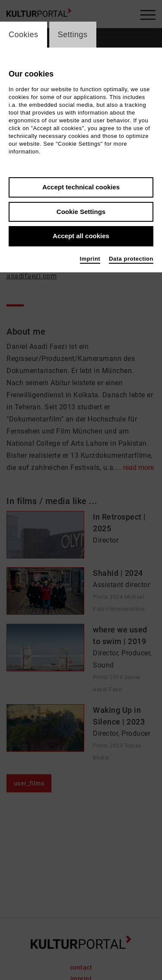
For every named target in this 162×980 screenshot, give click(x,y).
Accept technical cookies (81, 187)
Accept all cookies (81, 236)
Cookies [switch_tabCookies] (24, 35)
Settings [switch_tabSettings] (73, 35)
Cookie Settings (81, 212)
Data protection (131, 259)
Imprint (90, 259)
